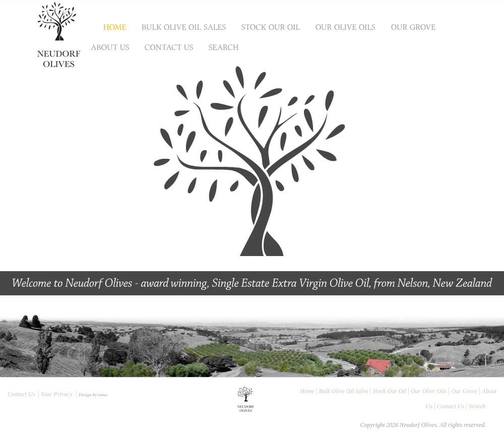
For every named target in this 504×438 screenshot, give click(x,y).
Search (477, 406)
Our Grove (464, 391)
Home (307, 391)
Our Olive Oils (429, 391)
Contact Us (21, 394)
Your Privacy (57, 394)
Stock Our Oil (389, 391)
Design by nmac (93, 395)
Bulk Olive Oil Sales (344, 391)
